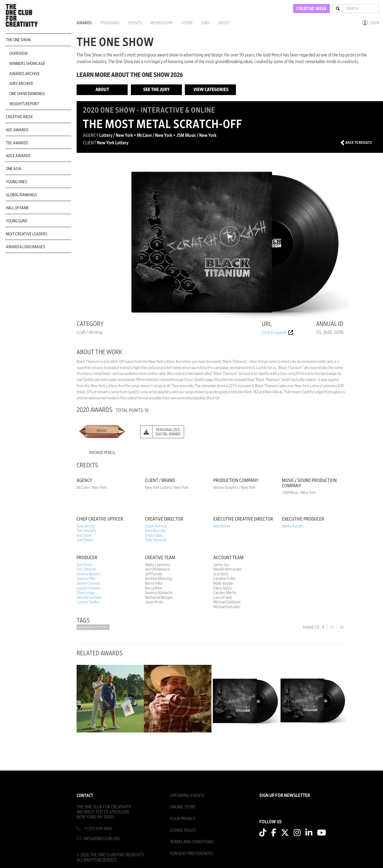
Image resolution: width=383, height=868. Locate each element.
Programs (110, 23)
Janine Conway (88, 583)
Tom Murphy (87, 531)
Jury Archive (21, 84)
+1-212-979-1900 (98, 829)
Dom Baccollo (155, 531)
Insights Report (24, 104)
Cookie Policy (183, 830)
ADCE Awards (18, 156)
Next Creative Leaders (27, 234)
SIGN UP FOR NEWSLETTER (285, 796)
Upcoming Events (187, 795)
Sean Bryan (86, 526)
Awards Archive (25, 74)
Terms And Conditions (192, 842)
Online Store (183, 807)
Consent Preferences (191, 853)
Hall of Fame (17, 208)
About (224, 23)
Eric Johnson (86, 569)
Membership (162, 23)
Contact (85, 795)
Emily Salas (154, 535)
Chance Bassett (89, 574)
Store (187, 23)
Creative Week (19, 117)
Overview (18, 54)
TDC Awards (17, 143)
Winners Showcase (27, 64)
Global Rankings (21, 195)
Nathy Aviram (293, 526)
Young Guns (17, 221)
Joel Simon (85, 540)
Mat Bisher (222, 526)
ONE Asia (14, 169)
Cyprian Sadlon (88, 602)
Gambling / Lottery (93, 627)
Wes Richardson (89, 597)
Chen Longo (86, 593)
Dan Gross (84, 565)
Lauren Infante (88, 588)
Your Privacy (183, 819)
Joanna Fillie (86, 579)
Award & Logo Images (26, 247)
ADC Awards (17, 130)
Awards (84, 23)
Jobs (206, 23)
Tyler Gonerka (156, 540)
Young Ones (16, 182)
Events (135, 23)
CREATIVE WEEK (311, 9)
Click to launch (277, 333)
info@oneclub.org (102, 839)
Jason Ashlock (156, 526)
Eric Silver (84, 535)
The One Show (18, 40)
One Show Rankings (27, 94)
